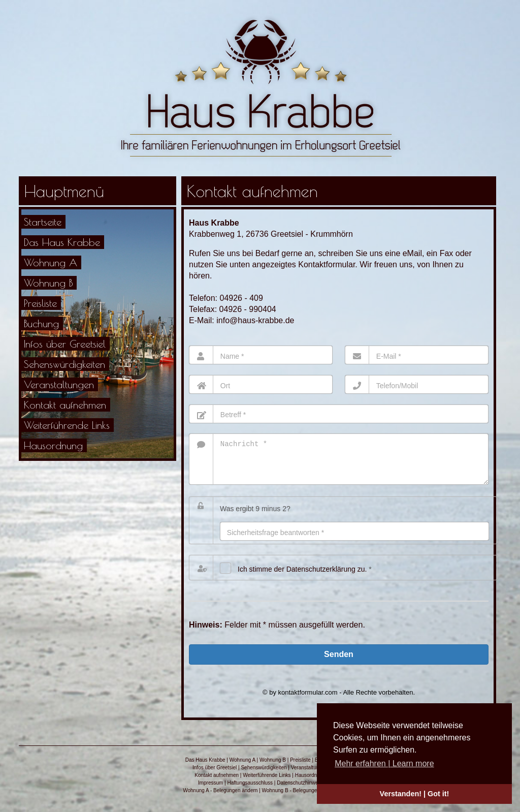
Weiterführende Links (67, 425)
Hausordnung (53, 445)
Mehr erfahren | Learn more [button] (384, 763)
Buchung (41, 323)
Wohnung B (48, 283)
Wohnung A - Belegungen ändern (220, 798)
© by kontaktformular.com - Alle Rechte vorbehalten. (339, 700)
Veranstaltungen (59, 384)
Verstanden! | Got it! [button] (415, 794)
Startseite (43, 222)
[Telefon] (417, 384)
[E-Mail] (417, 355)
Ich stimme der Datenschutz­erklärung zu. (302, 577)
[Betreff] (339, 414)
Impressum (210, 790)
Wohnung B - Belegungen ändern (300, 798)
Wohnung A (51, 262)
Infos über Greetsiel (65, 344)
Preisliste (40, 303)
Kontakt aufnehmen (65, 405)
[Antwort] (354, 539)
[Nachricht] (339, 463)
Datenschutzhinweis (299, 790)
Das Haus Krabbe (62, 242)
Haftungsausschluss (250, 790)
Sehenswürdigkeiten (64, 364)
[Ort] (261, 384)
